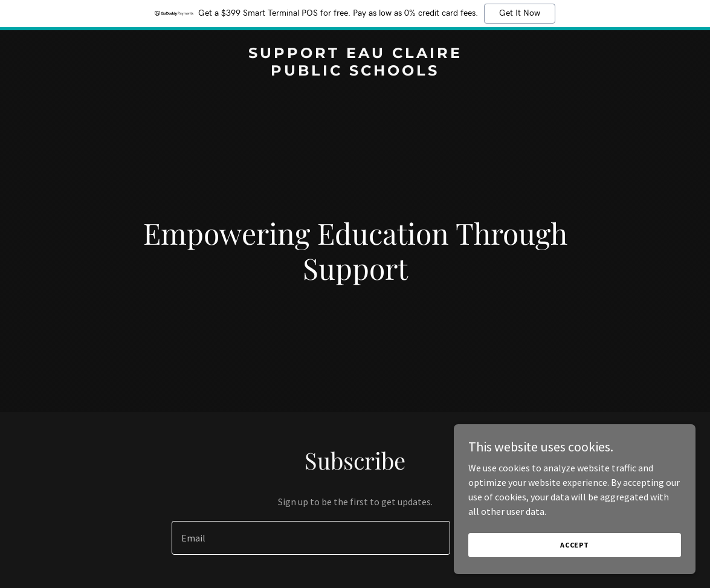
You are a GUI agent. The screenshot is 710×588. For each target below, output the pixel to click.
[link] (355, 72)
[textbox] (311, 538)
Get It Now (520, 13)
